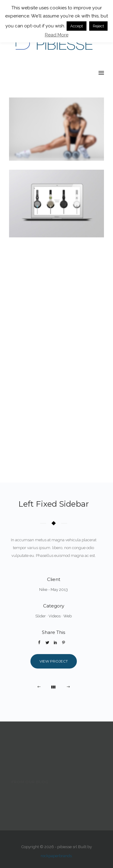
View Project (54, 661)
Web (67, 616)
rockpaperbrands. (57, 856)
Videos (55, 616)
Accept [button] (77, 26)
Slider (41, 616)
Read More (57, 35)
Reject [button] (98, 26)
